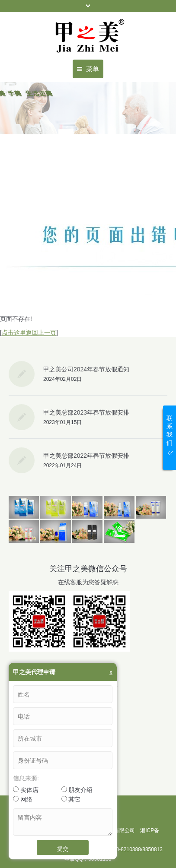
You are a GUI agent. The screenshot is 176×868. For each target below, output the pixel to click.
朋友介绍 (77, 790)
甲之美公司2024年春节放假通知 (86, 369)
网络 (23, 799)
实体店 (26, 790)
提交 (63, 849)
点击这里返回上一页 (29, 333)
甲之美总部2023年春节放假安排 (86, 412)
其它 (71, 799)
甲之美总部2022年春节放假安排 (86, 456)
